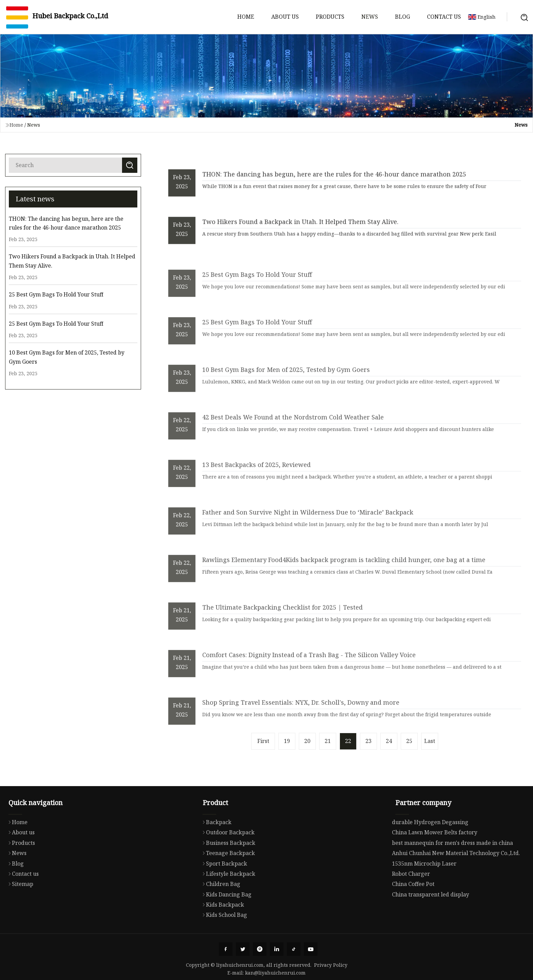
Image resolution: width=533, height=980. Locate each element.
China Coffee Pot (413, 912)
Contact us (444, 17)
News (370, 17)
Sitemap (19, 910)
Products (330, 17)
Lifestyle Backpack (227, 901)
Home (246, 17)
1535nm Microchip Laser (424, 892)
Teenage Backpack (227, 881)
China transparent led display (431, 923)
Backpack (215, 850)
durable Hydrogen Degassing (430, 851)
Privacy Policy (331, 965)
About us (285, 17)
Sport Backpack (223, 891)
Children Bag (220, 912)
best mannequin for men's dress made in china (452, 871)
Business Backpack (227, 870)
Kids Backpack (222, 932)
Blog (402, 17)
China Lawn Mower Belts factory (435, 861)
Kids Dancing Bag (225, 922)
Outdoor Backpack (227, 860)
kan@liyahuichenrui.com (275, 973)
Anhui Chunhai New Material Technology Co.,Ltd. (456, 882)
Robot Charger (411, 902)
